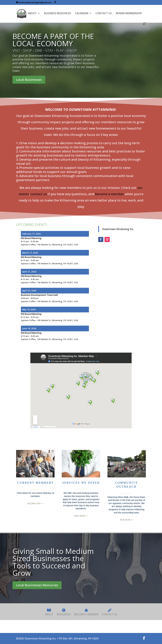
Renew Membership (129, 14)
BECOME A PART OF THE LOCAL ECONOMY (53, 40)
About (32, 14)
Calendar (82, 14)
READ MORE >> (81, 516)
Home (20, 14)
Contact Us (104, 14)
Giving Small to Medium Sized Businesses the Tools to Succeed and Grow (53, 562)
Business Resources (58, 14)
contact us (39, 194)
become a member (110, 194)
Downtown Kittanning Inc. (118, 229)
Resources (64, 612)
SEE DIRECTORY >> (35, 504)
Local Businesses (29, 80)
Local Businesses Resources (37, 585)
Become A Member (86, 612)
